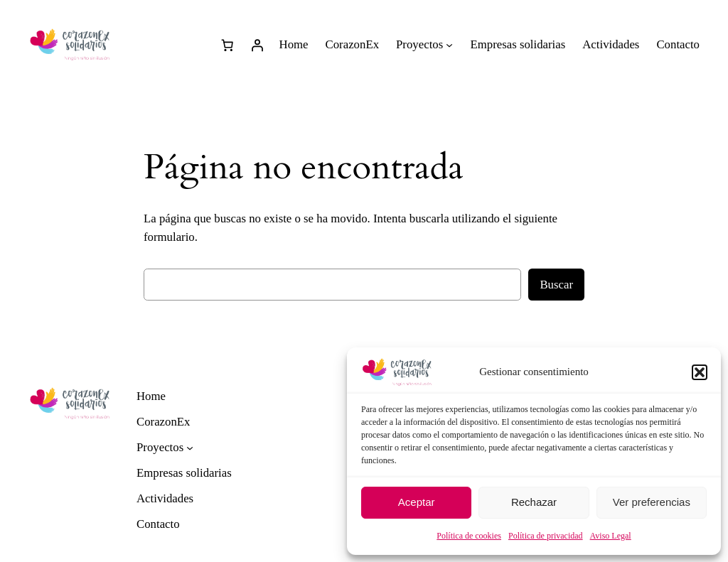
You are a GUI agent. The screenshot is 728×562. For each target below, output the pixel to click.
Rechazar (534, 502)
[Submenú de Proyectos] (449, 45)
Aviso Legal (611, 536)
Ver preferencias (652, 502)
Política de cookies (469, 536)
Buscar (556, 285)
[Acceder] (257, 45)
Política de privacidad (546, 536)
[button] (700, 372)
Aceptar (417, 502)
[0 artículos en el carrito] (227, 45)
